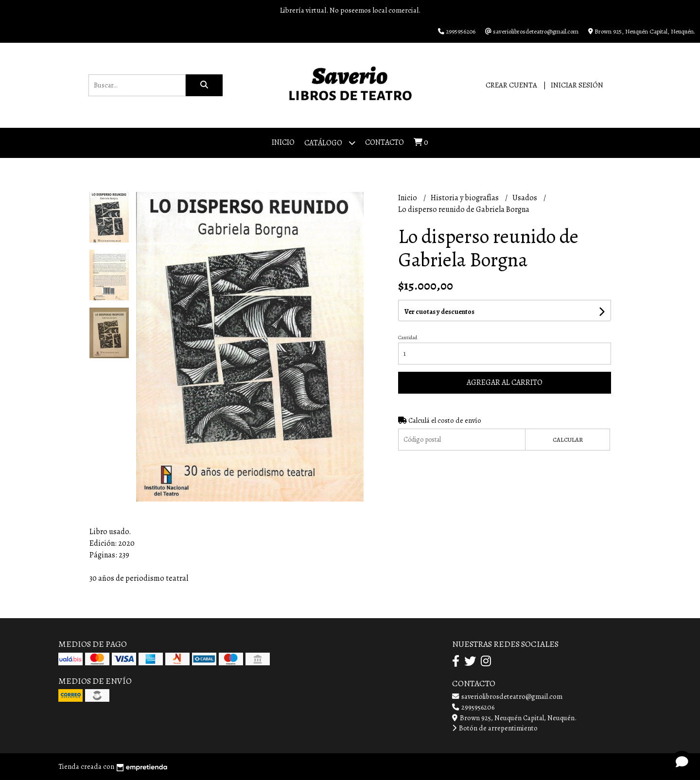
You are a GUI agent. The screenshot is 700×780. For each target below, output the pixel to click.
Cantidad (408, 338)
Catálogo (330, 143)
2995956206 (473, 707)
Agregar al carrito (505, 382)
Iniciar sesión (577, 85)
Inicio (283, 142)
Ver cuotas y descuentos (439, 312)
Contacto (385, 142)
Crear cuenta (511, 85)
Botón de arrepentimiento (495, 728)
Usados (525, 198)
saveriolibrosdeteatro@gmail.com (507, 696)
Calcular (568, 440)
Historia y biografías (465, 198)
